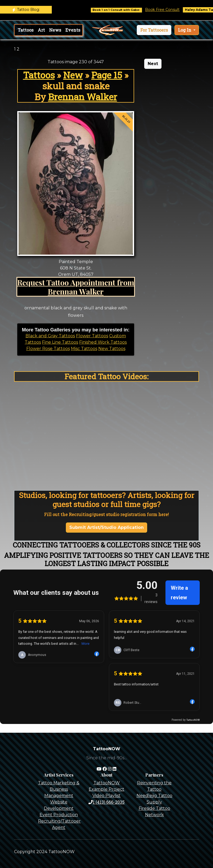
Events (73, 30)
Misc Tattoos (84, 349)
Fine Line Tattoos (60, 342)
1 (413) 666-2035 (106, 802)
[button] (154, 30)
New (73, 75)
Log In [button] (185, 30)
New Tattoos (112, 349)
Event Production (59, 815)
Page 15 (107, 75)
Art (41, 30)
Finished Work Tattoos (103, 342)
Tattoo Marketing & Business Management (59, 789)
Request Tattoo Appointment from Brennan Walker (76, 287)
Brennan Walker (83, 97)
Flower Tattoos (92, 336)
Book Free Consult (169, 10)
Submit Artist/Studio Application (106, 527)
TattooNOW (107, 783)
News (55, 30)
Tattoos (26, 30)
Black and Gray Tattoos (50, 336)
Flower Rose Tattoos (48, 349)
